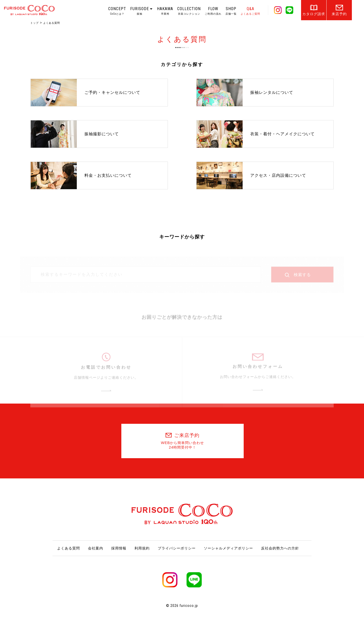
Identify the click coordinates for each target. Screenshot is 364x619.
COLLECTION (189, 11)
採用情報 (119, 548)
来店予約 (339, 14)
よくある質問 (69, 548)
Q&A (250, 11)
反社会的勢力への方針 (280, 548)
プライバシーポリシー (177, 548)
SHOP (231, 11)
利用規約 (142, 548)
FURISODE (140, 11)
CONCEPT (117, 11)
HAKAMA (165, 11)
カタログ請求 (314, 14)
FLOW (213, 11)
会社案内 (96, 548)
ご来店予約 (183, 441)
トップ (35, 23)
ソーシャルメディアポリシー (228, 548)
